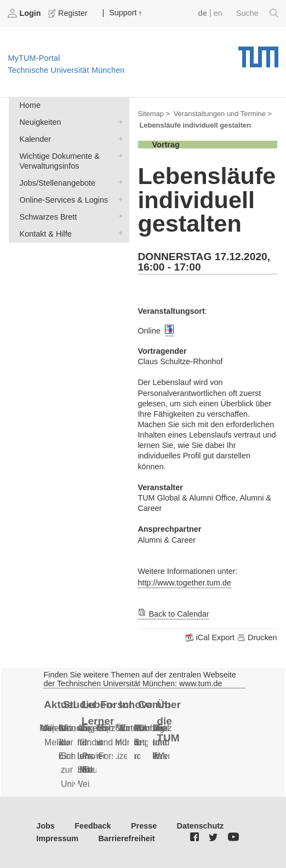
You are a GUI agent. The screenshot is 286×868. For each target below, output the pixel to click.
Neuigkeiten (118, 121)
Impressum (57, 838)
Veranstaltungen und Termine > (223, 114)
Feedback (93, 826)
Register (69, 13)
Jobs (45, 826)
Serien (47, 728)
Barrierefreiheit (126, 838)
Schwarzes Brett (118, 216)
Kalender (118, 138)
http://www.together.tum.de (184, 583)
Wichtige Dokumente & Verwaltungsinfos (118, 155)
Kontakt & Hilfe (118, 233)
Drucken (257, 637)
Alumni (142, 728)
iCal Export (211, 637)
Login (25, 13)
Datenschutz (201, 826)
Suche (257, 13)
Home (30, 105)
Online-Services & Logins (118, 199)
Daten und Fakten (165, 742)
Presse (144, 826)
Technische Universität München (258, 53)
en (218, 13)
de (202, 13)
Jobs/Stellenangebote (118, 182)
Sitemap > (154, 114)
